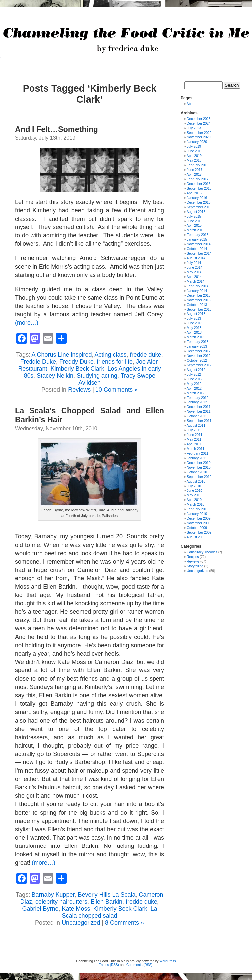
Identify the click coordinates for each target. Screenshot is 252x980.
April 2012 (194, 388)
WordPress (168, 961)
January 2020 (197, 142)
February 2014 (197, 286)
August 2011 (196, 426)
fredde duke (146, 355)
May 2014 (194, 272)
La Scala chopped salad (109, 912)
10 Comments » (117, 390)
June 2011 (194, 435)
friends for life (115, 362)
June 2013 (194, 323)
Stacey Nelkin (55, 376)
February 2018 (197, 165)
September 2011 (199, 421)
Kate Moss (76, 909)
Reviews (79, 390)
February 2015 (197, 235)
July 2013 (194, 319)
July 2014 (194, 263)
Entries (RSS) (109, 965)
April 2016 (194, 193)
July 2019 (194, 147)
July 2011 (194, 430)
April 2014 (194, 277)
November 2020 (198, 137)
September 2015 (199, 207)
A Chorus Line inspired (62, 355)
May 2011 (194, 440)
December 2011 (198, 407)
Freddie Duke (38, 362)
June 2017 (194, 170)
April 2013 (194, 333)
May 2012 (194, 384)
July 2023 (194, 128)
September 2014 (199, 254)
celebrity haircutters (61, 902)
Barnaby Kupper (53, 895)
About (191, 104)
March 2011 (195, 449)
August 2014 (196, 258)
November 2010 (198, 467)
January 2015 (197, 240)
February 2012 (197, 398)
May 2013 (194, 328)
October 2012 (197, 360)
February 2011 (197, 453)
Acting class (111, 355)
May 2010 (194, 495)
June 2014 (194, 267)
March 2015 (195, 230)
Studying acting (97, 376)
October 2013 (197, 305)
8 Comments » (125, 923)
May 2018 (194, 161)
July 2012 (194, 374)
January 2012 (197, 402)
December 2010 (198, 463)
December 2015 (198, 202)
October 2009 (197, 528)
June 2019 (194, 151)
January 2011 (197, 458)
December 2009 (198, 519)
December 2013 (198, 295)
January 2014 (197, 291)
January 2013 (197, 347)
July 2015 (194, 216)
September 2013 (199, 309)
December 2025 (198, 119)
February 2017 (197, 179)
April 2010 (194, 500)
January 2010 (197, 514)
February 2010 (197, 509)
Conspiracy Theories (202, 552)
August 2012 (196, 370)
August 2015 (196, 212)
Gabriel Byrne (40, 909)
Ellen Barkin (106, 902)
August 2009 (196, 537)
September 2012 (199, 365)
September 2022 (199, 133)
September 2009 (199, 533)
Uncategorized (81, 923)
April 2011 (194, 444)
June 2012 (194, 379)
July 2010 (194, 486)
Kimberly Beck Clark (77, 369)
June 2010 (194, 491)
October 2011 (197, 416)
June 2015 (194, 221)
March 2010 (195, 505)
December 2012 (198, 351)
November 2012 (198, 356)
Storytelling (195, 566)
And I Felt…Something (57, 129)
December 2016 (198, 184)
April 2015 (194, 226)
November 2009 (198, 523)
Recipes (193, 557)
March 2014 (195, 281)
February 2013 (197, 342)
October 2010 (197, 472)
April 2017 (194, 175)
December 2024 (198, 123)
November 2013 (198, 300)
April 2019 (194, 156)
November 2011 (198, 412)
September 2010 (199, 477)
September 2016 (199, 188)
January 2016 (197, 198)
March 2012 (195, 393)
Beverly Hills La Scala (107, 895)
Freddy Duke (76, 362)
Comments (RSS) (139, 965)
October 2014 (197, 249)
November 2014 (198, 244)
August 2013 (196, 314)
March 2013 (195, 337)
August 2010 (196, 481)
